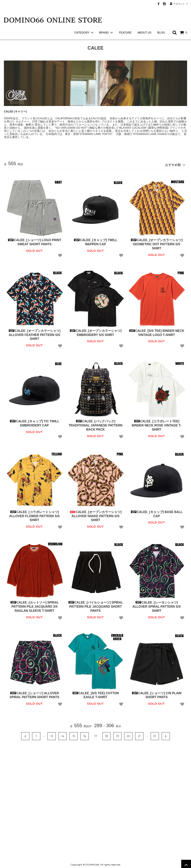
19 (118, 735)
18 (106, 735)
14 (63, 735)
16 (85, 735)
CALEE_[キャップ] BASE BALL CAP (157, 512)
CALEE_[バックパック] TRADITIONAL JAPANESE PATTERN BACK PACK (95, 424)
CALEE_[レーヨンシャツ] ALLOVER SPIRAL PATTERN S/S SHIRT (156, 605)
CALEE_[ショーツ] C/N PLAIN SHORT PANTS (157, 694)
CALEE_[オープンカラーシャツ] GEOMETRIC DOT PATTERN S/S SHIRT (157, 243)
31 (155, 735)
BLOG (161, 25)
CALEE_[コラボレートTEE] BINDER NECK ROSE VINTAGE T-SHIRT (157, 424)
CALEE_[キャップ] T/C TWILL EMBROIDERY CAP (34, 422)
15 (74, 735)
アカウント (179, 4)
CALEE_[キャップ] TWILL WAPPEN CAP (95, 241)
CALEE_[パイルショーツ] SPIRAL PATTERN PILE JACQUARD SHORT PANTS (96, 605)
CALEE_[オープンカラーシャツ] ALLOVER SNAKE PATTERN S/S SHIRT (95, 515)
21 (139, 735)
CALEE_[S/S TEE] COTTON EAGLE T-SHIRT (96, 694)
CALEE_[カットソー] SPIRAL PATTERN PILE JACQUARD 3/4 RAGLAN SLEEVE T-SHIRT (35, 605)
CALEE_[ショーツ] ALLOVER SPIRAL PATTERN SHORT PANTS (34, 694)
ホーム (7, 37)
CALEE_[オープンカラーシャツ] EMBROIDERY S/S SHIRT (95, 331)
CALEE (21, 37)
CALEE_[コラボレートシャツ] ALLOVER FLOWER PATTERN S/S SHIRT (34, 515)
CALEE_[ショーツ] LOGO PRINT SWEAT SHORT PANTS (34, 241)
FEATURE (125, 25)
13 (52, 735)
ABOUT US (144, 25)
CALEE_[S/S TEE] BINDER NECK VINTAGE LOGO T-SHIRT (157, 331)
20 (128, 735)
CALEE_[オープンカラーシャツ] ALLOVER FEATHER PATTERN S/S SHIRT (34, 333)
